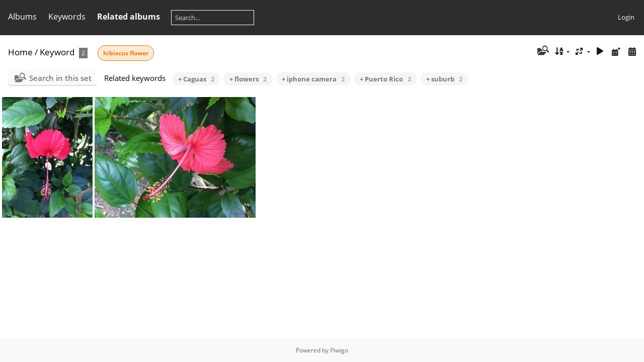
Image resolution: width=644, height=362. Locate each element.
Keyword (57, 52)
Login (626, 17)
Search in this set (60, 78)
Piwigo (339, 350)
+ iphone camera (313, 79)
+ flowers (248, 79)
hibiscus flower (126, 53)
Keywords (67, 17)
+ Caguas (196, 79)
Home (20, 52)
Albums (22, 17)
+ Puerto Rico (385, 79)
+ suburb (444, 79)
